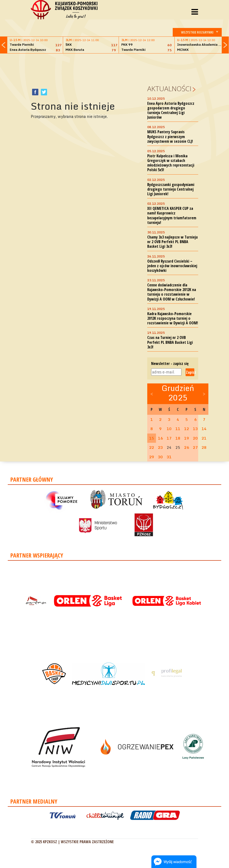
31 (169, 457)
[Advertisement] (119, 68)
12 (187, 429)
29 (152, 457)
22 (152, 447)
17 (169, 438)
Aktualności (169, 89)
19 (187, 438)
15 (152, 438)
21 (204, 438)
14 (204, 429)
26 (187, 447)
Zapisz (190, 372)
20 (195, 438)
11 (178, 429)
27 (195, 447)
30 (160, 457)
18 (178, 438)
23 (160, 447)
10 (169, 429)
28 (204, 447)
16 (160, 438)
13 (195, 429)
